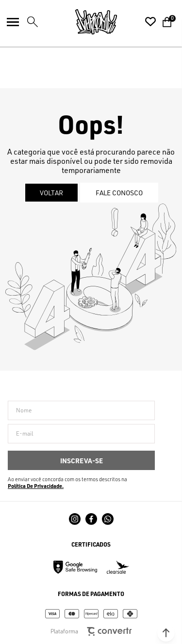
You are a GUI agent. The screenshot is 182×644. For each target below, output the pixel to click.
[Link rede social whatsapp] (108, 519)
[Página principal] (96, 22)
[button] (166, 633)
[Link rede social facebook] (91, 519)
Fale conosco (119, 193)
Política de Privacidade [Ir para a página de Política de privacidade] (35, 486)
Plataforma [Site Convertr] (91, 632)
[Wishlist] (150, 22)
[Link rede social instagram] (75, 519)
